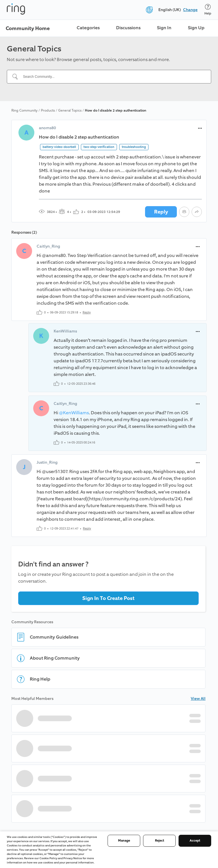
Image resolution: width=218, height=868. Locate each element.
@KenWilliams (74, 413)
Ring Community (24, 110)
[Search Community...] (112, 77)
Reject (160, 841)
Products (48, 110)
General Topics (70, 110)
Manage (124, 841)
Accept (195, 841)
